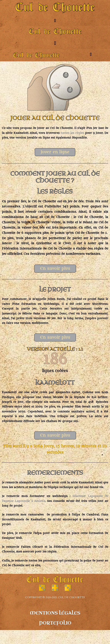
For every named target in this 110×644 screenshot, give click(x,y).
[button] (55, 20)
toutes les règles (72, 133)
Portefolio (55, 623)
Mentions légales (55, 613)
